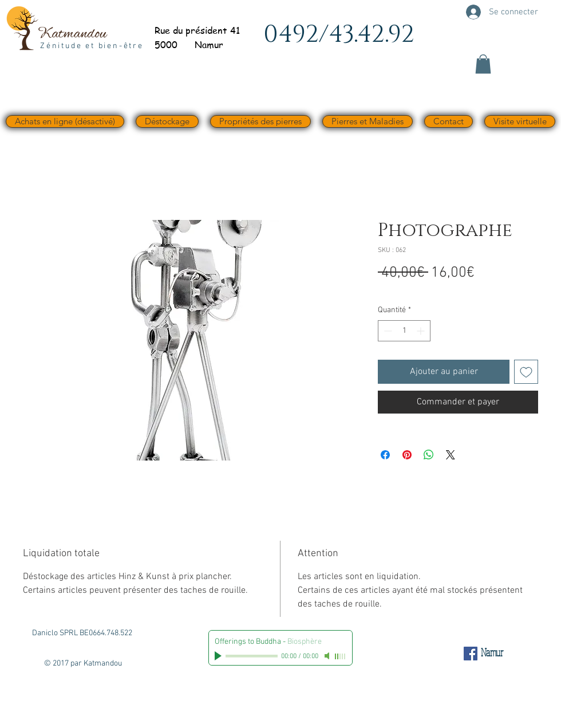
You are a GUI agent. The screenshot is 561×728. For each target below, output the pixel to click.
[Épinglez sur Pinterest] (407, 455)
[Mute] (328, 656)
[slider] (341, 656)
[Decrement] (387, 331)
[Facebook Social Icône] (471, 654)
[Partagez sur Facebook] (385, 455)
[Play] (219, 656)
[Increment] (422, 331)
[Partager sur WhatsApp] (429, 455)
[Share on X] (451, 455)
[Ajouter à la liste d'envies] (526, 372)
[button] (483, 64)
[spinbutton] (404, 331)
